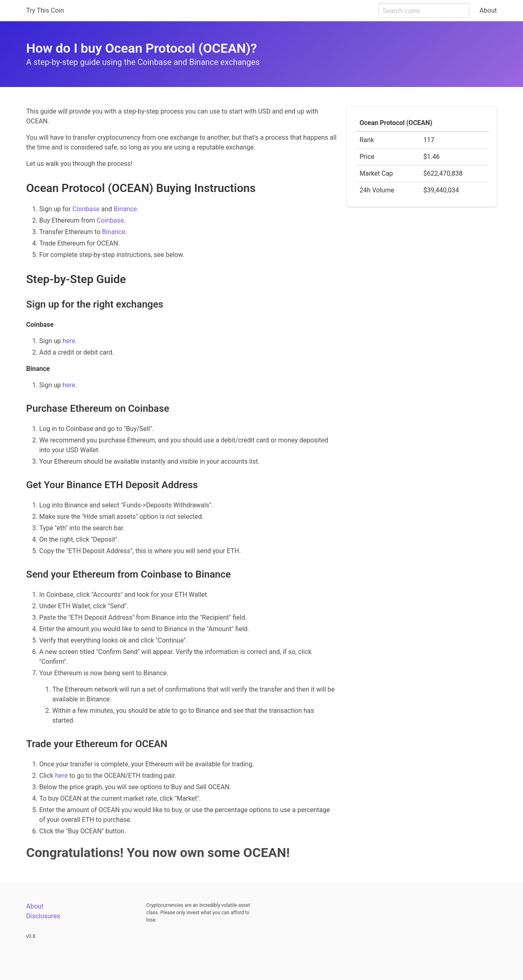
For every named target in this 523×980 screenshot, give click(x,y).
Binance (125, 209)
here (69, 341)
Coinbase (86, 209)
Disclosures (43, 916)
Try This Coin (45, 10)
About (488, 10)
